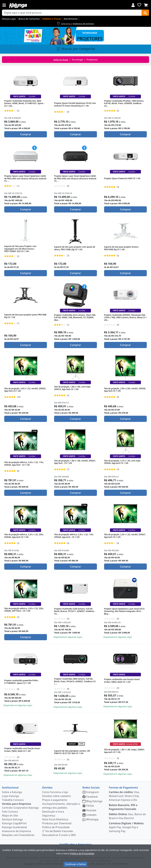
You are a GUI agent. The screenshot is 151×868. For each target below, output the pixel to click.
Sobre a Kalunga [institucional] (12, 792)
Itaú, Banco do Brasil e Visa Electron (127, 816)
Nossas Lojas (9, 19)
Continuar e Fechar (75, 864)
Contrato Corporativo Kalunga (20, 808)
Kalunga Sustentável (14, 827)
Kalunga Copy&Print (14, 823)
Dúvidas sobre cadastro (57, 796)
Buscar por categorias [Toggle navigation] (75, 49)
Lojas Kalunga (11, 796)
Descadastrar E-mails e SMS (59, 835)
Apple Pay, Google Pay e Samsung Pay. (126, 827)
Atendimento (71, 19)
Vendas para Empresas (17, 804)
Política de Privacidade (56, 827)
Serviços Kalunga (12, 819)
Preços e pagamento (55, 800)
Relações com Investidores (18, 835)
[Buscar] (145, 13)
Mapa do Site (10, 815)
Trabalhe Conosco (13, 800)
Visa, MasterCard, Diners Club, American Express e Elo (124, 796)
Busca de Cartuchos (29, 19)
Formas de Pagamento (123, 788)
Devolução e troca (53, 812)
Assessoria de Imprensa (17, 831)
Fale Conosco (10, 812)
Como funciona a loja (55, 792)
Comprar (25, 134)
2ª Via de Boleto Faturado (58, 831)
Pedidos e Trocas (52, 19)
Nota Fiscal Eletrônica (55, 819)
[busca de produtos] (72, 13)
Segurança (49, 815)
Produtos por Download (57, 823)
